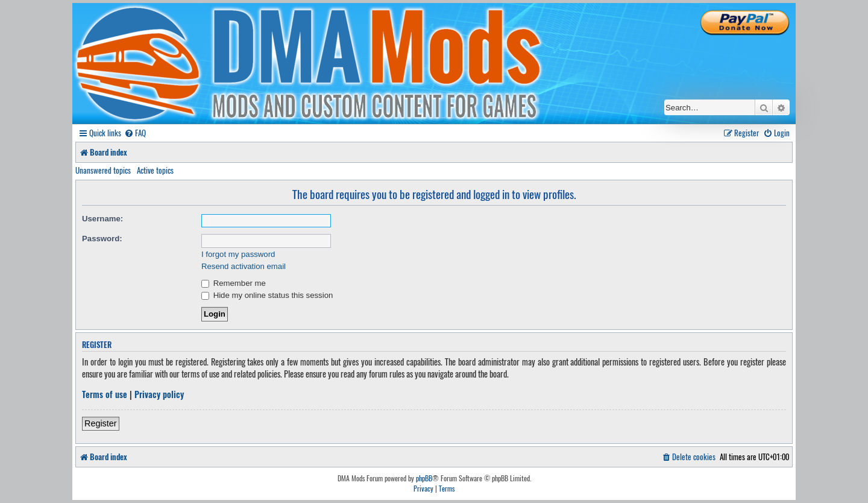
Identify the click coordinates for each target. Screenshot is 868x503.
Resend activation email (244, 266)
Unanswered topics (103, 170)
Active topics (155, 170)
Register (101, 423)
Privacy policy (159, 394)
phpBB (424, 478)
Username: (102, 219)
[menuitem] (135, 133)
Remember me (234, 283)
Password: (102, 239)
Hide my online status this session (267, 295)
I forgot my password (238, 254)
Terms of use (105, 394)
